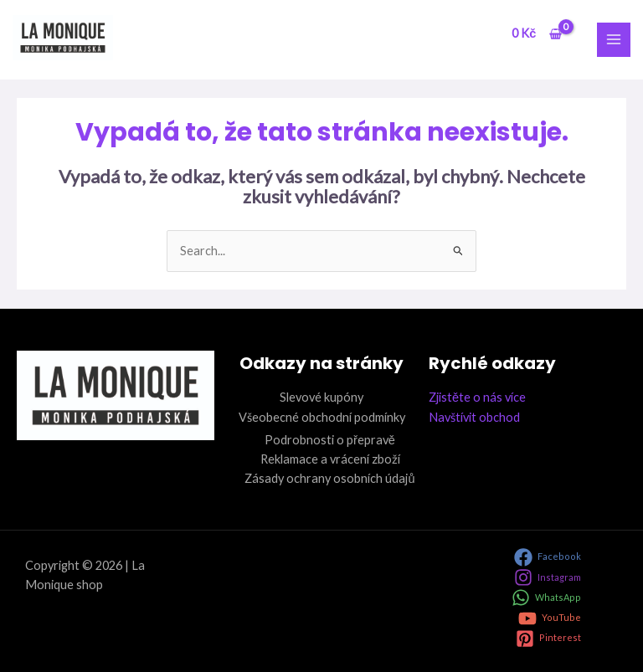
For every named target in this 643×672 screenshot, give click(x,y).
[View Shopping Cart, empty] (536, 34)
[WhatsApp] (546, 598)
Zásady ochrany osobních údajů (329, 478)
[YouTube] (550, 618)
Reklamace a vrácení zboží (330, 459)
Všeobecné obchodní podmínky (322, 417)
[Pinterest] (548, 639)
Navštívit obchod (474, 417)
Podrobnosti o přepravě (330, 440)
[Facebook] (548, 557)
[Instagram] (548, 577)
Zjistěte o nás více (477, 397)
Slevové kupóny (321, 397)
